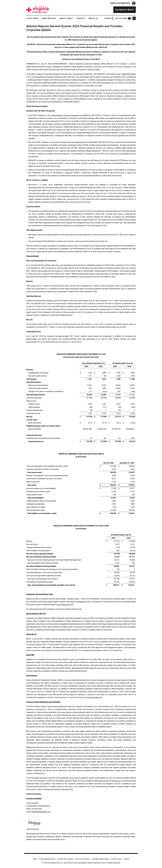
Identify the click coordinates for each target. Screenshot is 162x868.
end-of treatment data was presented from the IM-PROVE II (77, 142)
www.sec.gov (116, 781)
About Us (93, 18)
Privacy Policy (116, 859)
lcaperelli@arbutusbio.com (41, 812)
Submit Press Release (65, 859)
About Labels (66, 18)
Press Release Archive (47, 859)
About (35, 859)
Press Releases (49, 18)
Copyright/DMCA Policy (100, 859)
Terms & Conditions (82, 859)
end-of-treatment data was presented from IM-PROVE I (71, 115)
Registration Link (83, 602)
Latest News (32, 18)
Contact (80, 18)
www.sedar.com (100, 781)
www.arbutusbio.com (66, 605)
